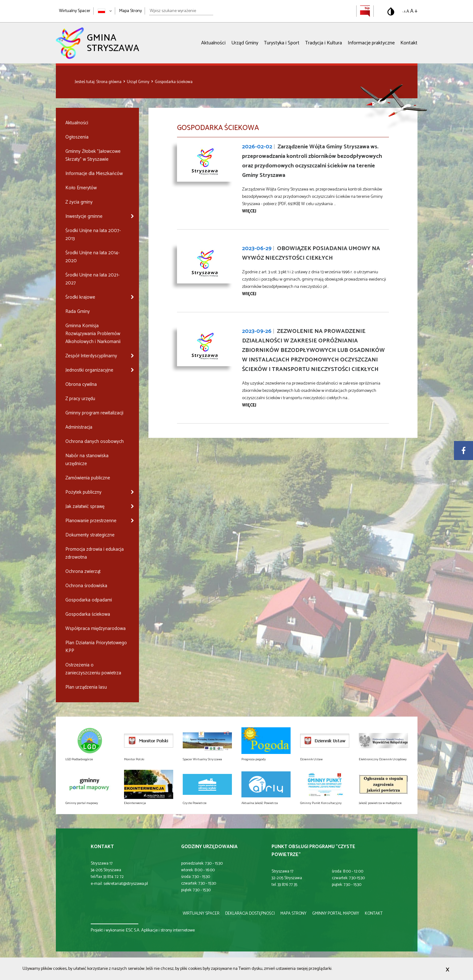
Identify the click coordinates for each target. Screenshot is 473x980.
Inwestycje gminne (84, 216)
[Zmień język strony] (105, 11)
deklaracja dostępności (250, 914)
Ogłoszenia (77, 137)
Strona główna (109, 82)
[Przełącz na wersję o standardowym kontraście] (391, 11)
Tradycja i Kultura (324, 43)
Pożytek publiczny (83, 492)
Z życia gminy (79, 202)
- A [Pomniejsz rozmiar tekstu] (404, 12)
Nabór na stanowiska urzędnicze (87, 460)
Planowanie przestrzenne (91, 521)
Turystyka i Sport (282, 43)
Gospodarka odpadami (89, 600)
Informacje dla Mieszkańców (94, 174)
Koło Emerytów (81, 188)
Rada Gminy (78, 312)
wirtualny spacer (201, 914)
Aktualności (213, 43)
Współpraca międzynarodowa (95, 629)
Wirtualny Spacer (75, 11)
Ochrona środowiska (86, 586)
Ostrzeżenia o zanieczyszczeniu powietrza (93, 669)
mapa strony (293, 914)
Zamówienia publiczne (88, 478)
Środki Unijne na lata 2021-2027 (92, 279)
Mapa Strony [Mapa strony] (131, 11)
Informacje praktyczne (371, 43)
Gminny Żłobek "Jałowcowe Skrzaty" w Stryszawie (93, 155)
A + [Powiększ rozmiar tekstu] (414, 11)
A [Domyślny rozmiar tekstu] (408, 12)
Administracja (79, 427)
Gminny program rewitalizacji (94, 413)
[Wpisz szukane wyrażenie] (181, 11)
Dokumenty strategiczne (90, 535)
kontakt (374, 914)
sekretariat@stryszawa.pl (126, 884)
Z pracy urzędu (80, 399)
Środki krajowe (80, 297)
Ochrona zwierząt (83, 571)
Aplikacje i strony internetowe (168, 930)
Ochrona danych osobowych (95, 441)
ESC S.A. (133, 930)
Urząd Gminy (245, 43)
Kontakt (409, 43)
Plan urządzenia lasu (86, 687)
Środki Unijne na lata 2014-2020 (92, 257)
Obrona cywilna (81, 384)
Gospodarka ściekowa (174, 82)
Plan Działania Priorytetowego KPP (96, 647)
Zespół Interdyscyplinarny (91, 356)
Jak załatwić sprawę (85, 506)
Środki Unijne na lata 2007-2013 (93, 235)
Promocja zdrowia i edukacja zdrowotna (95, 553)
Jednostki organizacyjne (89, 370)
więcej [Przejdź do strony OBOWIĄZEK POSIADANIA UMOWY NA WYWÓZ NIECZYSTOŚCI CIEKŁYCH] (249, 294)
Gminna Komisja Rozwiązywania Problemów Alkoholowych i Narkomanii (93, 334)
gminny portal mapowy (336, 914)
